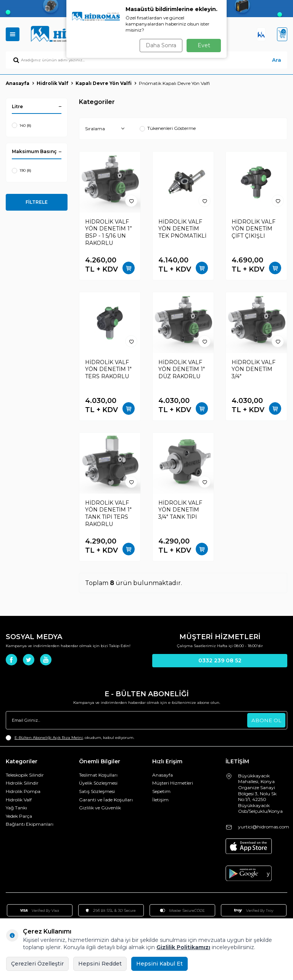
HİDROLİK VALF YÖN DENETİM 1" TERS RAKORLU (108, 369)
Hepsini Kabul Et (159, 964)
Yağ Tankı (16, 808)
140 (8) (22, 125)
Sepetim (161, 791)
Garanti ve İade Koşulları (106, 800)
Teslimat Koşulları (98, 775)
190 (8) (22, 171)
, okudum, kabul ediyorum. (70, 738)
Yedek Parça (19, 816)
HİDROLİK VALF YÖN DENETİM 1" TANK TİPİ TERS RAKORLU (108, 513)
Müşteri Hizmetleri (173, 783)
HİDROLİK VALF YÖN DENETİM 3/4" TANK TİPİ (180, 510)
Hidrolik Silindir (22, 783)
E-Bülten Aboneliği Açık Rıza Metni (49, 738)
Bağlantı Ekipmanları (30, 824)
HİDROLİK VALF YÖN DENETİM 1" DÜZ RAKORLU (182, 369)
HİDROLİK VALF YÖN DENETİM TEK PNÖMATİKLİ (182, 229)
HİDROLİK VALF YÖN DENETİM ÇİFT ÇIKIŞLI (254, 229)
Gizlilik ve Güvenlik (100, 808)
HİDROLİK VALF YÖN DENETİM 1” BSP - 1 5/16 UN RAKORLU (109, 232)
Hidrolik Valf (52, 83)
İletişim (160, 800)
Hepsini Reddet (100, 964)
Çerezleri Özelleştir (37, 964)
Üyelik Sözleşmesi (98, 783)
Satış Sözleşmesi (97, 791)
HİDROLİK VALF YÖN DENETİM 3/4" (254, 369)
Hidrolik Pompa (23, 791)
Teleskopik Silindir (25, 775)
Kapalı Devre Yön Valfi (104, 83)
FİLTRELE (37, 202)
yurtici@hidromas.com (264, 827)
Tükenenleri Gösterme (168, 128)
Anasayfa (18, 83)
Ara (277, 60)
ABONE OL (266, 720)
